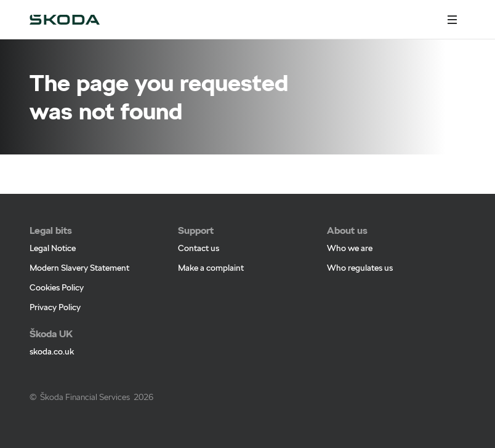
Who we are (350, 248)
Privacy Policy (55, 307)
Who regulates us (360, 268)
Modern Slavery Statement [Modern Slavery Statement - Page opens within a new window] (79, 268)
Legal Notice (53, 248)
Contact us (199, 248)
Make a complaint (211, 268)
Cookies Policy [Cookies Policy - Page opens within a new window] (57, 287)
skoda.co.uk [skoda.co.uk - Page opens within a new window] (52, 351)
